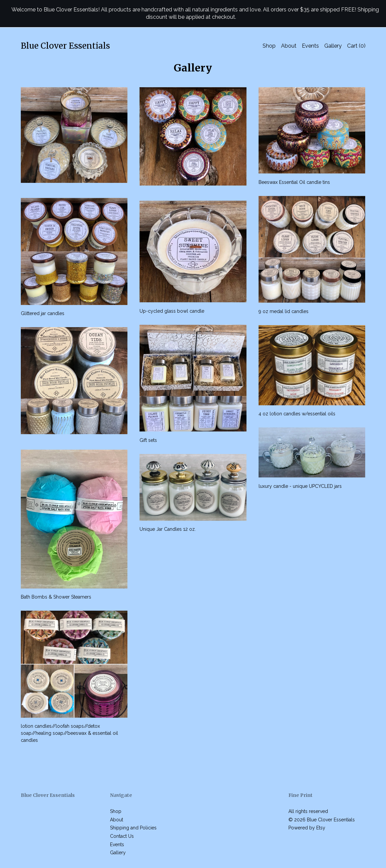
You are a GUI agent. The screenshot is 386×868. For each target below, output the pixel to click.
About (289, 46)
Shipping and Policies (133, 828)
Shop (269, 46)
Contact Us (122, 836)
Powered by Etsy (307, 828)
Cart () (356, 46)
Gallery (333, 46)
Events (310, 46)
